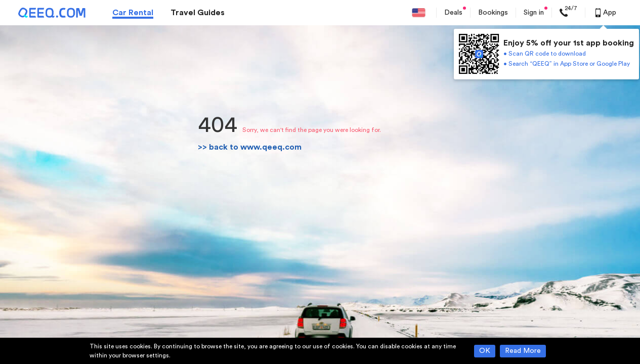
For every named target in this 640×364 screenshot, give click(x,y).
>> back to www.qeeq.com (250, 147)
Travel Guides (198, 13)
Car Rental (133, 13)
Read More (523, 351)
